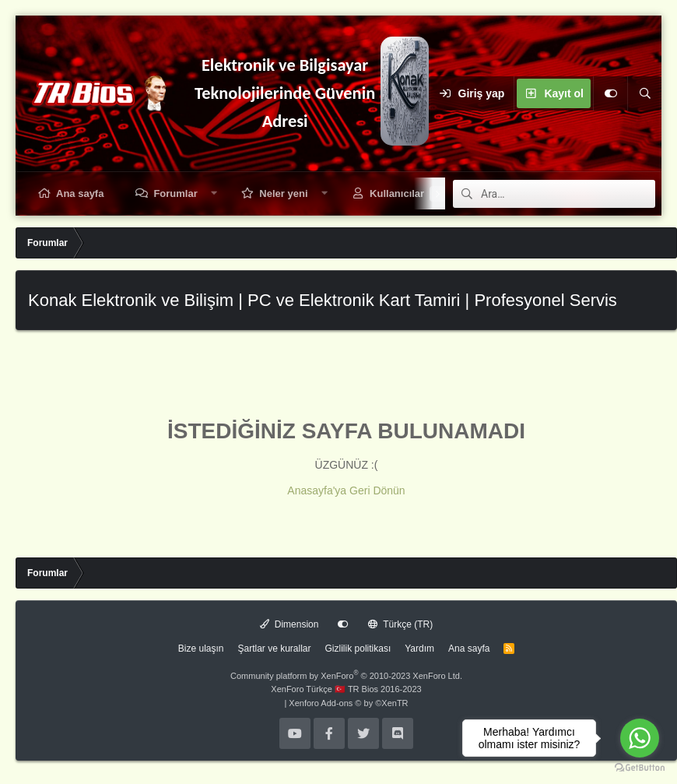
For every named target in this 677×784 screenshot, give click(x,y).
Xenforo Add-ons (348, 703)
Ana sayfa (80, 193)
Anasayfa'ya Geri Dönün (346, 490)
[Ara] (644, 93)
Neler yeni (283, 193)
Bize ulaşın (201, 649)
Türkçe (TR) (400, 624)
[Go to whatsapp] (640, 738)
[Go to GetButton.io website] (640, 768)
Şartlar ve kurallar (275, 649)
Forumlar (175, 193)
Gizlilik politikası (358, 649)
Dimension (289, 624)
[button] (214, 193)
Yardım (419, 649)
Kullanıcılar (397, 193)
